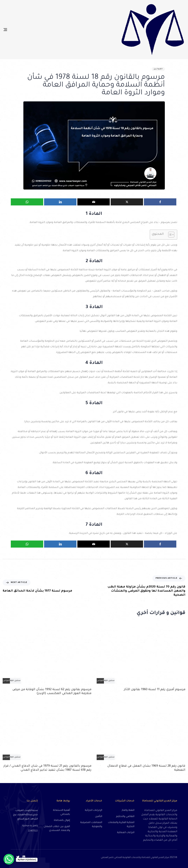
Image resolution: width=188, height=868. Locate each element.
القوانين (158, 69)
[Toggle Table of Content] (170, 235)
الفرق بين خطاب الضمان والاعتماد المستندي (57, 829)
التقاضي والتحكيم (125, 817)
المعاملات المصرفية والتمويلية (91, 825)
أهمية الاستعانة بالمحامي (62, 812)
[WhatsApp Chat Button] (9, 859)
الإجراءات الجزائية (94, 810)
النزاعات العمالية (126, 833)
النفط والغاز (128, 810)
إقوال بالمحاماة (62, 820)
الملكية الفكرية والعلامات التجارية (121, 825)
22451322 (33, 831)
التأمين (99, 817)
